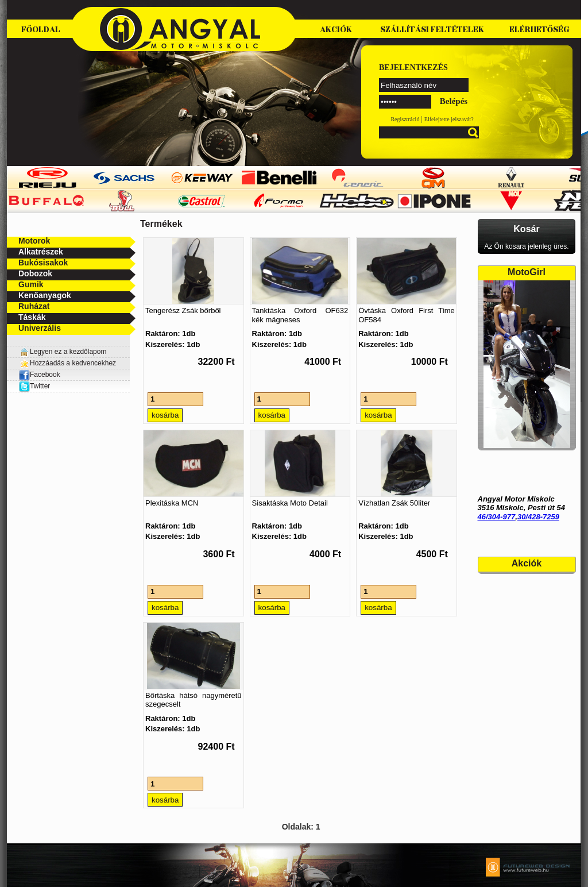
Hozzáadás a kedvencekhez (73, 363)
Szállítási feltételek (432, 30)
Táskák (32, 317)
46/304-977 (497, 517)
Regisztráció (405, 119)
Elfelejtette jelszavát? (449, 119)
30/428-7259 (538, 517)
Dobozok (35, 273)
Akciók (336, 30)
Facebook (39, 375)
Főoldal (41, 30)
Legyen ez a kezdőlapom (68, 352)
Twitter (40, 386)
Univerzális (40, 328)
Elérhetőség (539, 30)
